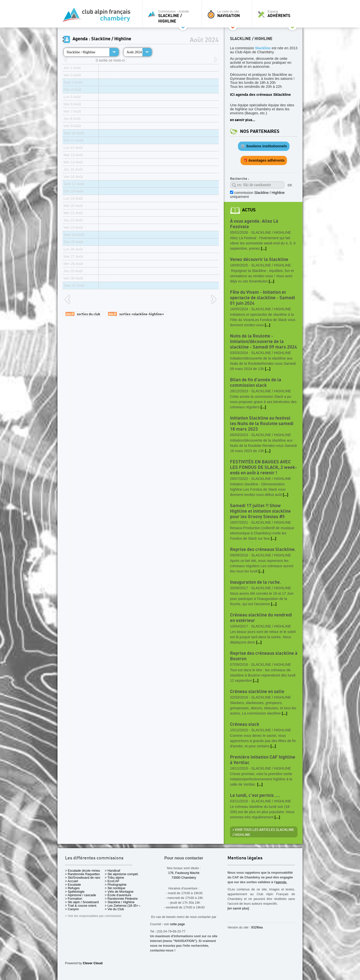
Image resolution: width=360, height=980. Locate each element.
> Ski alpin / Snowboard (82, 902)
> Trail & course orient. (81, 906)
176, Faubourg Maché (184, 873)
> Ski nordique (115, 888)
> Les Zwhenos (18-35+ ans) (125, 906)
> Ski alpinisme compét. (122, 874)
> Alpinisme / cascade (80, 895)
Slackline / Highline (81, 52)
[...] (264, 248)
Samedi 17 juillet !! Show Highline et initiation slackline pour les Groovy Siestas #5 (260, 511)
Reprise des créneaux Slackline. (263, 550)
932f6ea (257, 927)
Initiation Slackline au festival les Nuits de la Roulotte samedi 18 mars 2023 (262, 424)
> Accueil (71, 881)
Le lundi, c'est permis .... (255, 795)
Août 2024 (134, 52)
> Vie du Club (114, 909)
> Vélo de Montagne (119, 892)
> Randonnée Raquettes (82, 874)
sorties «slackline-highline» (136, 314)
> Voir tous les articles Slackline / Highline (263, 832)
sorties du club (83, 314)
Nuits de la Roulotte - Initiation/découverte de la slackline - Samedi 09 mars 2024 (263, 342)
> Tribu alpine (114, 878)
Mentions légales (245, 858)
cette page (177, 924)
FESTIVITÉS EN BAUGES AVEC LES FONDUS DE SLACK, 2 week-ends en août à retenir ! (263, 467)
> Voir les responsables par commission (93, 916)
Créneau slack (245, 724)
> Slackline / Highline (120, 902)
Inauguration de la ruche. (255, 582)
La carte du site (228, 14)
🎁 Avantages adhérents (264, 160)
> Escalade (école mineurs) (84, 871)
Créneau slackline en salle (257, 692)
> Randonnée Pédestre (121, 899)
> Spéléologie (75, 892)
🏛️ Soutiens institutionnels (264, 146)
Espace (278, 14)
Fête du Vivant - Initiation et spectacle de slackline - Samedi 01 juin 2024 (262, 298)
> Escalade (73, 885)
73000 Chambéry (184, 878)
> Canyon (72, 909)
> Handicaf (112, 871)
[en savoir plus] (238, 908)
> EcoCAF (112, 881)
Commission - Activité (173, 16)
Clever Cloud (93, 963)
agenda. (281, 882)
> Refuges (72, 888)
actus (249, 210)
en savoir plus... (243, 120)
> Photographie (116, 885)
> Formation (74, 899)
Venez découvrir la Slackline (259, 260)
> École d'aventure (118, 895)
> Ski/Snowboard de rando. (84, 878)
